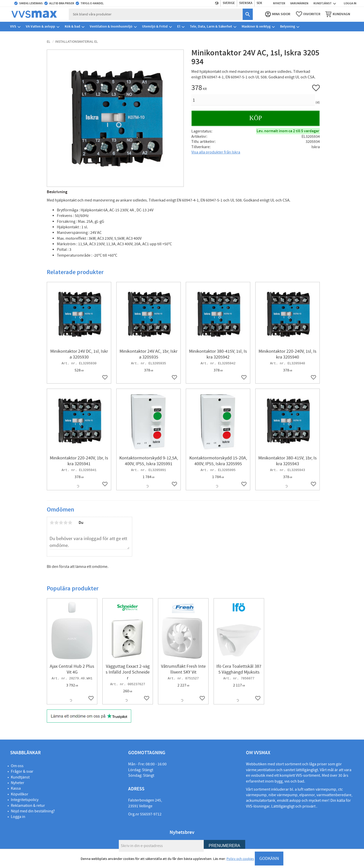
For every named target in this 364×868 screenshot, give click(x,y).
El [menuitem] (179, 26)
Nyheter (18, 783)
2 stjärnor (56, 523)
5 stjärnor (70, 523)
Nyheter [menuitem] (279, 3)
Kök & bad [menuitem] (72, 26)
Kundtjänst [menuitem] (323, 3)
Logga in (18, 817)
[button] (308, 14)
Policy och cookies (240, 859)
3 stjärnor (61, 523)
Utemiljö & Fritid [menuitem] (155, 26)
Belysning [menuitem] (288, 26)
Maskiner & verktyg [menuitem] (256, 26)
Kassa (16, 788)
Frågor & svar (22, 771)
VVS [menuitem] (13, 26)
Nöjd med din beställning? (33, 811)
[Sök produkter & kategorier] (156, 14)
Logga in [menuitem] (350, 3)
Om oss (17, 766)
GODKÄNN (269, 859)
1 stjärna (52, 523)
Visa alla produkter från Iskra (216, 152)
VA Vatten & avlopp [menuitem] (40, 26)
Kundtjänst (20, 777)
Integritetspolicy (25, 800)
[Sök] (248, 14)
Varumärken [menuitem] (299, 3)
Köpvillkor (20, 794)
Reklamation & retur (28, 806)
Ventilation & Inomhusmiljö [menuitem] (111, 26)
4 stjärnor (65, 523)
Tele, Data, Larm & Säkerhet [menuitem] (211, 26)
